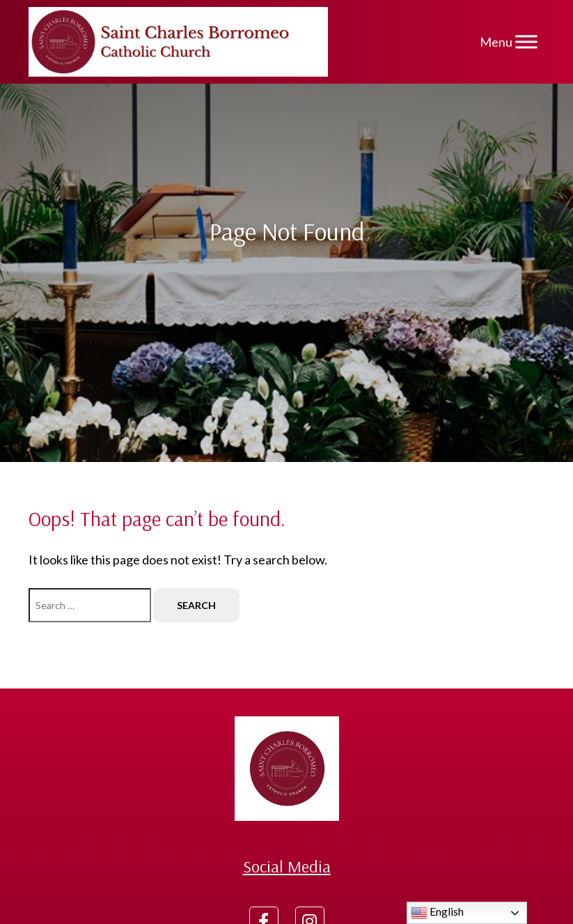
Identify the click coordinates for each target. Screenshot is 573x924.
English (437, 913)
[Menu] (526, 41)
